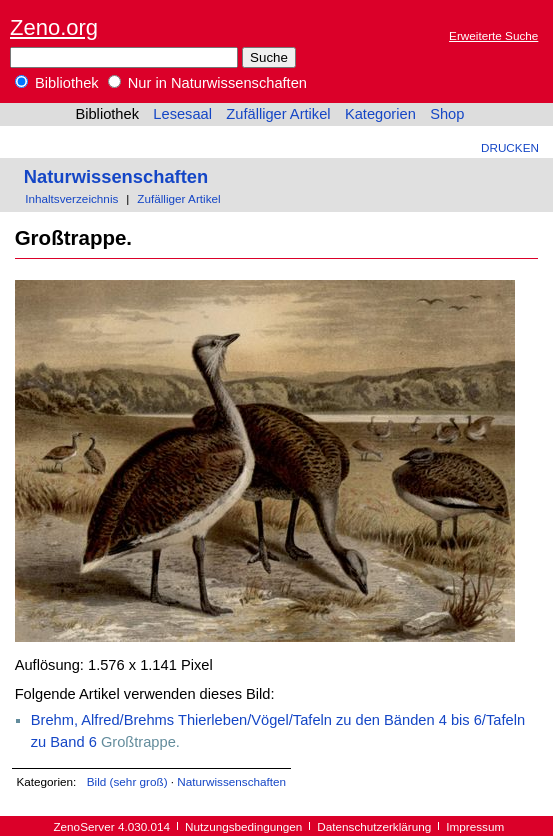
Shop (447, 114)
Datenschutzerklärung (374, 826)
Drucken (510, 147)
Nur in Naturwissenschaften (207, 83)
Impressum (475, 826)
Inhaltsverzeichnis (71, 198)
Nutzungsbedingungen (243, 826)
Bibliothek (57, 83)
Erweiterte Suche (493, 35)
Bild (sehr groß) (127, 781)
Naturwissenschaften (116, 176)
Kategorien (380, 114)
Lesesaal (182, 114)
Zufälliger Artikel (278, 114)
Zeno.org (54, 27)
